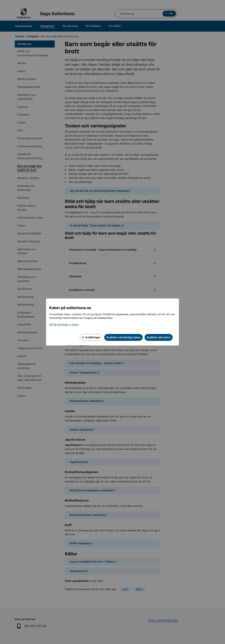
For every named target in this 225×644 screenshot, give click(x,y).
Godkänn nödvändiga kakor (123, 337)
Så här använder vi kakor (64, 324)
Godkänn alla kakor (159, 337)
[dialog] (112, 322)
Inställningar (91, 337)
